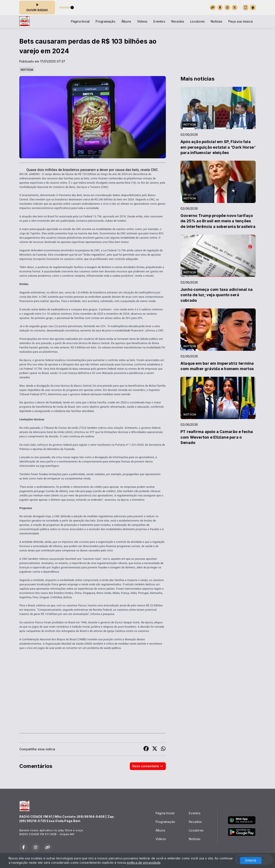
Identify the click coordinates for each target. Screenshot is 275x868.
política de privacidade (144, 863)
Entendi (251, 860)
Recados (178, 21)
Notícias (217, 21)
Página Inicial (80, 21)
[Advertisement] (93, 696)
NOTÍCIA (27, 70)
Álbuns (126, 21)
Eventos (159, 21)
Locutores (197, 21)
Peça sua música (241, 21)
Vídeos (142, 21)
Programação (105, 21)
